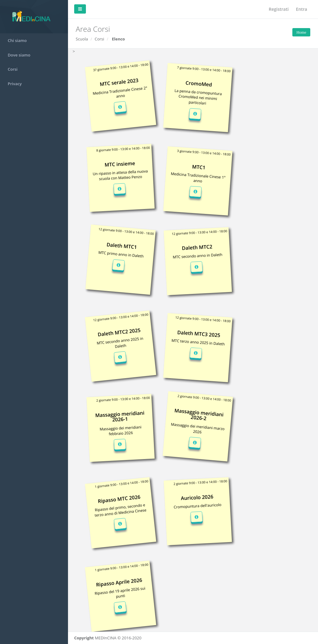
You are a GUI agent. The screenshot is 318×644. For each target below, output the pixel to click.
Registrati (279, 9)
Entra (302, 9)
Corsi (13, 69)
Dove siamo (19, 55)
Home (301, 32)
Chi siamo (17, 40)
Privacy (15, 84)
